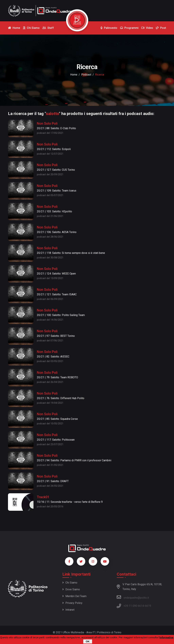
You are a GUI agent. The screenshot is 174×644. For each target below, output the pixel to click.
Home (74, 75)
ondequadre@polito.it (133, 597)
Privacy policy (72, 603)
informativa (166, 637)
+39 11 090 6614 (134, 606)
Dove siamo (71, 589)
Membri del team (74, 596)
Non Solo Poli (47, 123)
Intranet (68, 610)
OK (88, 642)
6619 (148, 606)
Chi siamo (70, 583)
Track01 (43, 497)
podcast (86, 75)
